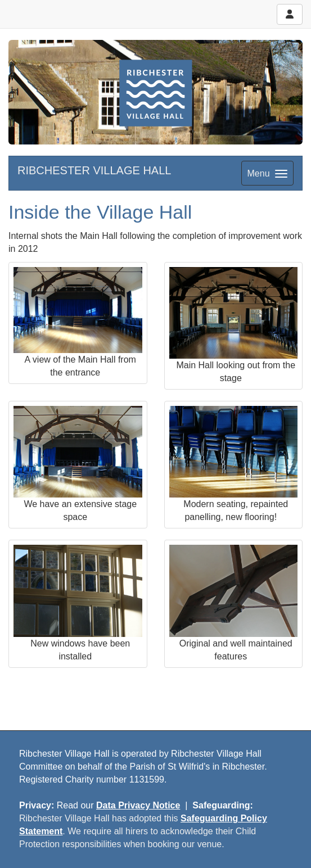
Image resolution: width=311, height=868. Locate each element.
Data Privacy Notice (138, 805)
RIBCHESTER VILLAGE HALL (94, 170)
